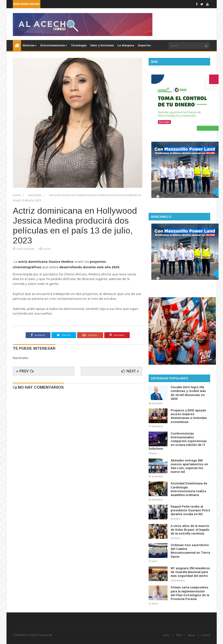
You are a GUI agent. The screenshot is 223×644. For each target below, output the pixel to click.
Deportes (144, 45)
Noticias (30, 45)
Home (17, 195)
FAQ (179, 635)
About (191, 635)
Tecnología (79, 45)
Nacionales (35, 195)
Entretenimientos (54, 45)
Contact (206, 635)
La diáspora (126, 45)
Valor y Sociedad (102, 45)
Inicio (166, 635)
